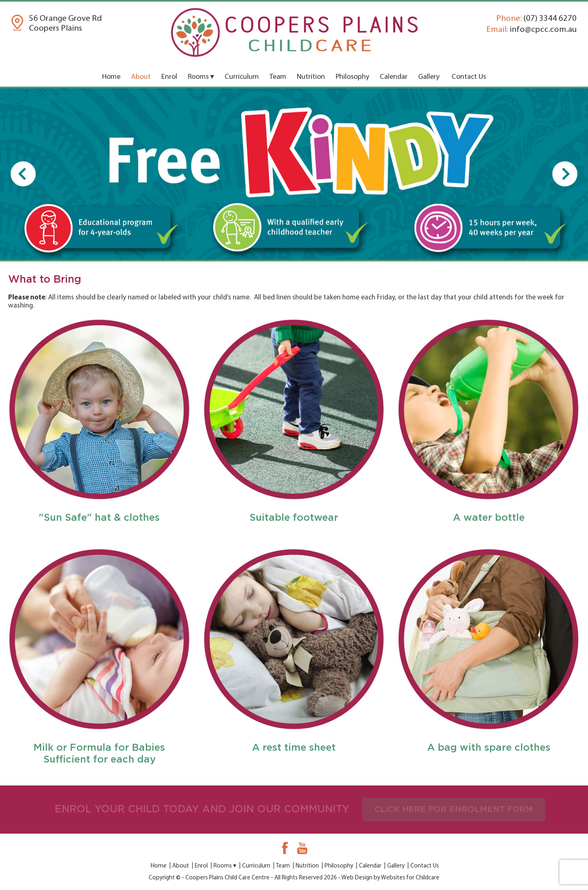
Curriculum (242, 77)
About (141, 77)
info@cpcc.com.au (531, 30)
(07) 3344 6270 (536, 19)
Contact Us (469, 77)
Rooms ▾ (201, 77)
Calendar (394, 77)
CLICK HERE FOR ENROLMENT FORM (454, 810)
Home (111, 77)
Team (278, 77)
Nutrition (311, 77)
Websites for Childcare (410, 878)
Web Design (357, 878)
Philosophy (352, 77)
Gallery (429, 77)
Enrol (169, 77)
